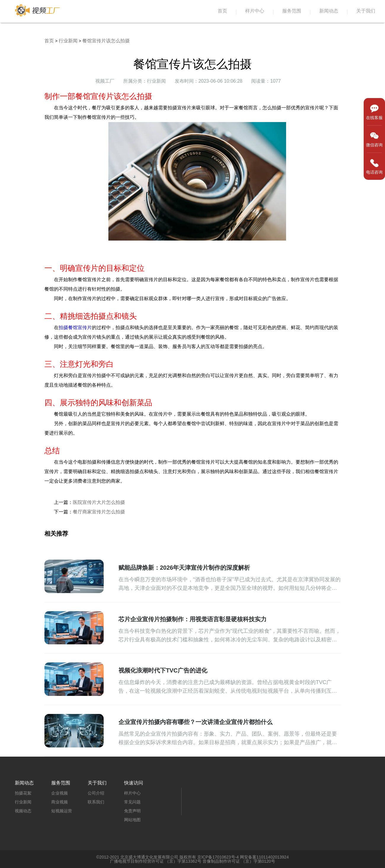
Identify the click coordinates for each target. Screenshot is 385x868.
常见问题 (132, 802)
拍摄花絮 (23, 793)
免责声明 (132, 811)
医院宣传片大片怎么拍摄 (99, 502)
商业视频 (60, 802)
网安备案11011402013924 (264, 857)
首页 (222, 11)
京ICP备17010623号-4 (218, 857)
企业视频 (60, 793)
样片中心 (255, 11)
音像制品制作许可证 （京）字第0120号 (239, 861)
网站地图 (132, 820)
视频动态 (23, 811)
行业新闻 (68, 41)
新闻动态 (329, 11)
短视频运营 (62, 811)
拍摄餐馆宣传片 (75, 327)
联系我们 (96, 802)
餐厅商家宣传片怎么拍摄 (99, 512)
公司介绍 (96, 793)
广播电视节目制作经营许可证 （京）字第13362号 (156, 861)
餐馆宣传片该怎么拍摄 (106, 41)
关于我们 (366, 11)
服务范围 (292, 11)
